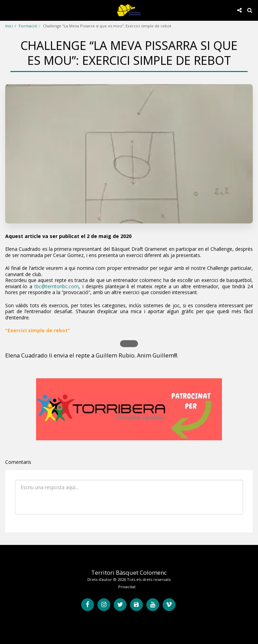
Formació (28, 26)
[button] (8, 10)
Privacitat (127, 587)
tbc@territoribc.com (57, 286)
